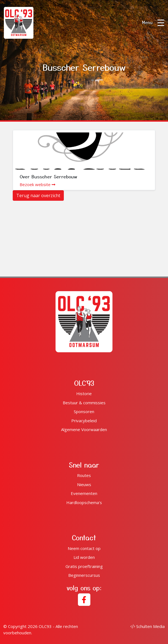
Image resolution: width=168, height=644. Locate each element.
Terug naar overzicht (38, 195)
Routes (84, 475)
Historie (84, 393)
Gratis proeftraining (84, 566)
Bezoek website (37, 184)
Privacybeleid (84, 421)
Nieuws (84, 484)
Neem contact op (84, 548)
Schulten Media (148, 626)
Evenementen (84, 493)
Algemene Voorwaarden (84, 429)
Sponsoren (84, 411)
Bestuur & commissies (84, 403)
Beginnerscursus (84, 575)
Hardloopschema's (84, 502)
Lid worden (84, 557)
